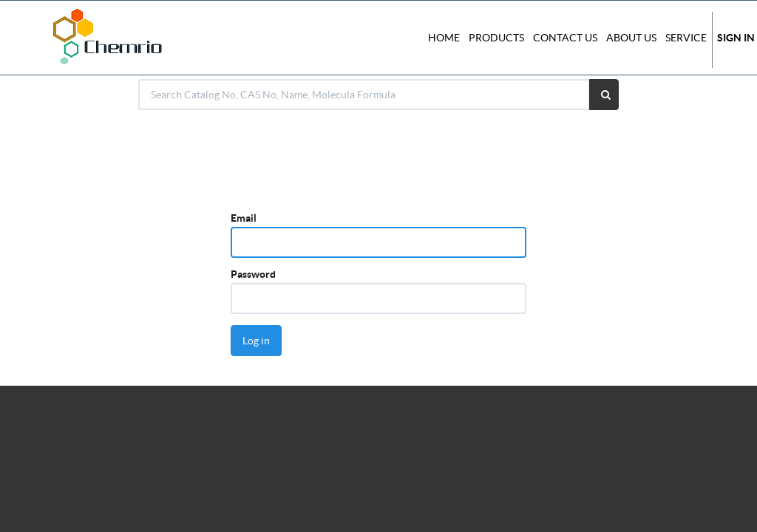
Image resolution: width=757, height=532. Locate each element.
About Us (631, 38)
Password (253, 274)
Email (244, 218)
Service (686, 38)
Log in (256, 341)
